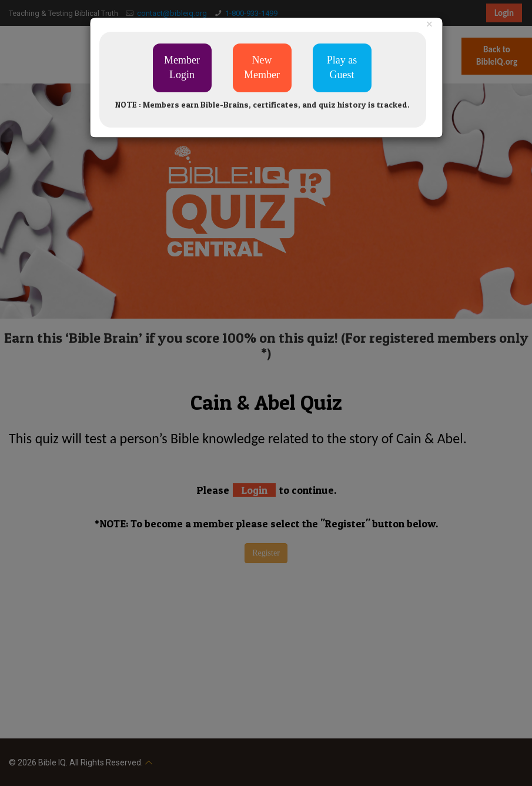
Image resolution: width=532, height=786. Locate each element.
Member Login (182, 68)
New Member (262, 68)
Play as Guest (342, 68)
